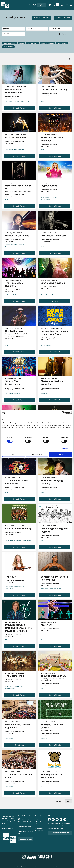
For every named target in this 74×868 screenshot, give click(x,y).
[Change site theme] (56, 5)
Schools (21, 43)
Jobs (36, 822)
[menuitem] (24, 5)
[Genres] (37, 29)
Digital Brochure (26, 837)
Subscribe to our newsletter (60, 831)
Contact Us (38, 819)
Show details (64, 448)
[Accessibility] (60, 29)
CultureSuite (61, 864)
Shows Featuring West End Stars (53, 587)
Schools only (19, 743)
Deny (14, 454)
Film (42, 293)
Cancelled (55, 299)
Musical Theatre (45, 195)
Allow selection (37, 454)
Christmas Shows (32, 43)
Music (42, 99)
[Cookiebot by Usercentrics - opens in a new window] (63, 413)
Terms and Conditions (41, 824)
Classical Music (9, 242)
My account (50, 5)
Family (11, 147)
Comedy (43, 391)
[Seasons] (14, 34)
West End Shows (62, 43)
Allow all (60, 454)
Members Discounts (63, 18)
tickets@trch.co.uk (26, 819)
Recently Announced (42, 18)
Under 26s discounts (10, 43)
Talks (47, 391)
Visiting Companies (40, 829)
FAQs (36, 817)
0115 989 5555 (25, 817)
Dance (7, 99)
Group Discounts (8, 47)
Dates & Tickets (19, 106)
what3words (11, 826)
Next (68, 799)
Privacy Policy (39, 826)
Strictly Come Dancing (47, 43)
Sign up (42, 5)
